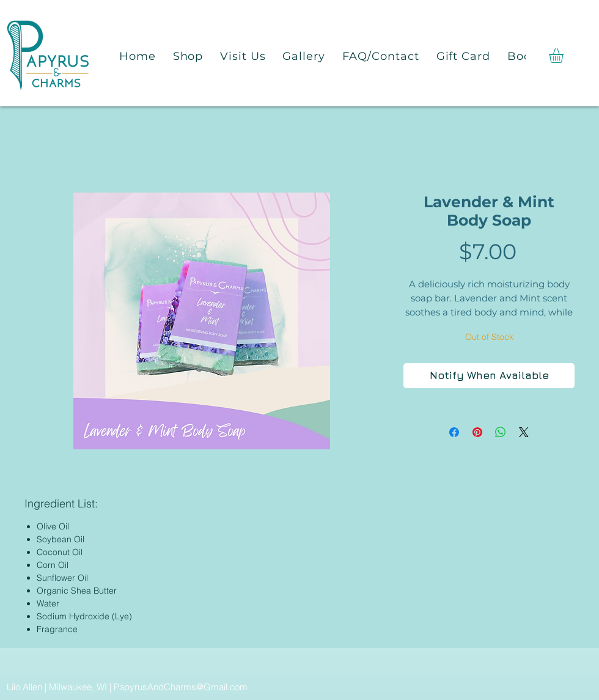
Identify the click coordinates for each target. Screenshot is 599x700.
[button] (565, 56)
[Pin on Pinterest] (477, 432)
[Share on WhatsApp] (501, 432)
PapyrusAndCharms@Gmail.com (181, 687)
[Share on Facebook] (454, 432)
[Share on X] (524, 432)
